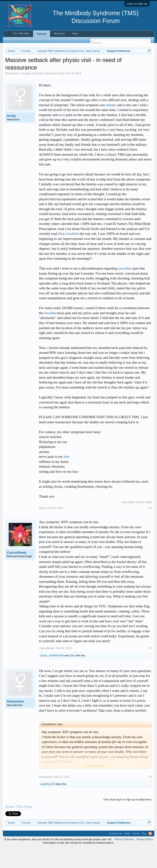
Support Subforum (33, 93)
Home (136, 854)
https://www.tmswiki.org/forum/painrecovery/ (90, 68)
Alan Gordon (67, 254)
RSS (150, 854)
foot (67, 477)
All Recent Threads (40, 40)
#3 (150, 797)
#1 (150, 528)
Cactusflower (17, 573)
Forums (41, 34)
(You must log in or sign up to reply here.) (128, 819)
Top (144, 854)
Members (60, 34)
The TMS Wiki (21, 34)
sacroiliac (125, 288)
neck (62, 135)
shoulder (50, 333)
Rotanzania (15, 721)
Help (75, 34)
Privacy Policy (145, 859)
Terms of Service (124, 859)
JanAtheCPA (56, 675)
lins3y (61, 93)
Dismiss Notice (148, 62)
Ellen (72, 675)
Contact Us (115, 854)
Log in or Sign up (137, 4)
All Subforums (15, 40)
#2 (150, 668)
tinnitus (111, 125)
